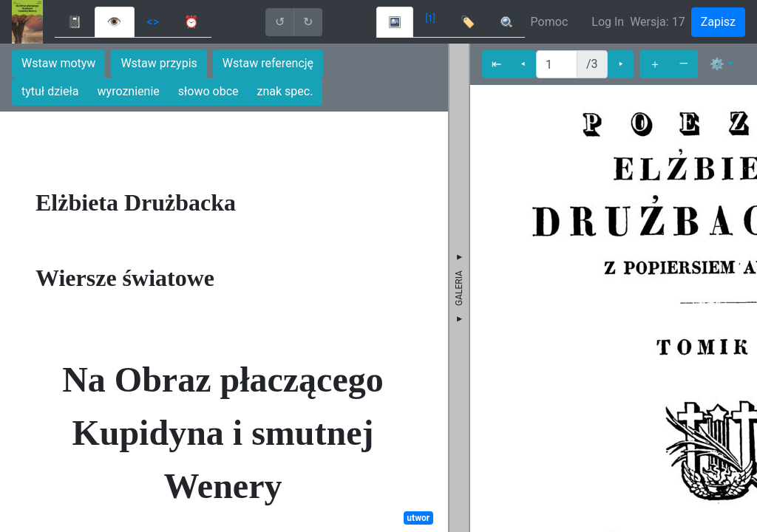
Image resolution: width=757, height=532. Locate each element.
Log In (608, 22)
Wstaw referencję (268, 63)
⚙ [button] (717, 64)
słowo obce (208, 91)
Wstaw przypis (159, 63)
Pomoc (550, 22)
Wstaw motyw (58, 63)
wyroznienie (129, 91)
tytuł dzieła (50, 91)
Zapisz (718, 22)
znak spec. (285, 91)
